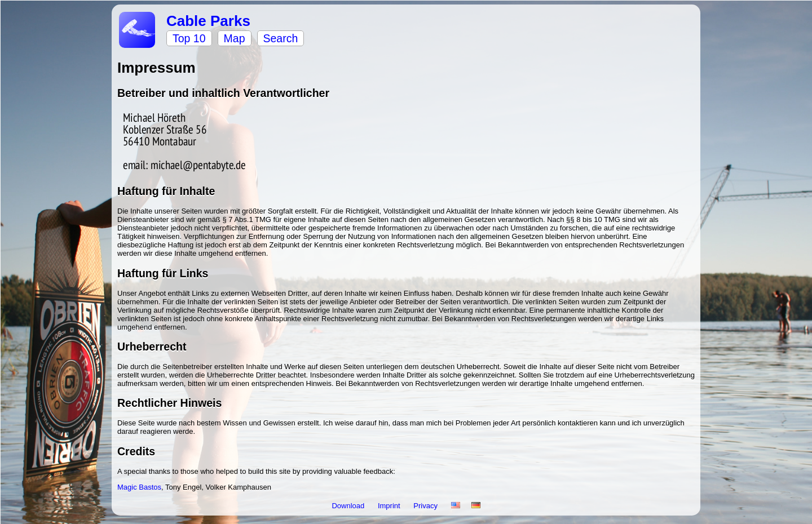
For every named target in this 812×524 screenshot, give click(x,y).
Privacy (426, 506)
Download (349, 506)
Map (235, 38)
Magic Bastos (139, 487)
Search (281, 38)
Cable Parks (208, 21)
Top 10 (189, 38)
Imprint (390, 506)
